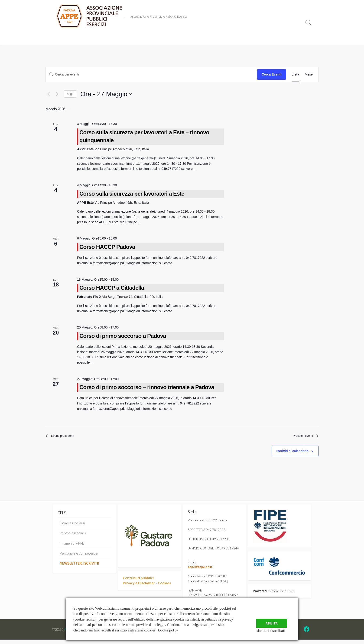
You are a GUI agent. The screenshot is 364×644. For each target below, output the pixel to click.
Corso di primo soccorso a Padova (123, 336)
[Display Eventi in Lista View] (295, 74)
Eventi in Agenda (91, 36)
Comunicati (63, 36)
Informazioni (185, 36)
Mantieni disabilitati (275, 631)
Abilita (274, 620)
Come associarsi (72, 525)
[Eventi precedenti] (48, 94)
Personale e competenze (79, 555)
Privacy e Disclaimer (139, 585)
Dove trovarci (210, 36)
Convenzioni (120, 36)
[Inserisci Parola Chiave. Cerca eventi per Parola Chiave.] (151, 74)
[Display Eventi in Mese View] (309, 74)
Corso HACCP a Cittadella (112, 288)
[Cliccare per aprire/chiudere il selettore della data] (106, 94)
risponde (144, 36)
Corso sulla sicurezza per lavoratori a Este (132, 194)
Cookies (164, 585)
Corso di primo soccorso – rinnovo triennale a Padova (147, 387)
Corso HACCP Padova (107, 247)
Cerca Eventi (271, 74)
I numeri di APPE (72, 545)
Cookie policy (169, 630)
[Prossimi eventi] (57, 94)
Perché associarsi (73, 535)
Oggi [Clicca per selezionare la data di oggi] (70, 94)
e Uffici (164, 36)
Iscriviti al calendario (293, 453)
